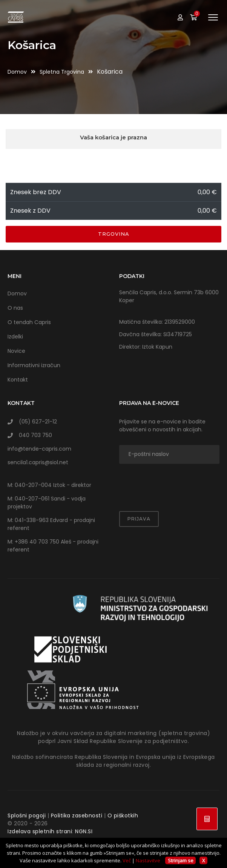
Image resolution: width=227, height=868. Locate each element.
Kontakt (18, 380)
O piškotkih (123, 815)
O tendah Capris (29, 322)
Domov (18, 72)
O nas (15, 308)
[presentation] (163, 483)
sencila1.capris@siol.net (38, 462)
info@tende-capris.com (39, 449)
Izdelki (15, 337)
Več (127, 860)
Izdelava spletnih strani (40, 831)
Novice (16, 351)
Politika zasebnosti (77, 815)
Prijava (139, 519)
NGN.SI (84, 831)
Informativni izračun (34, 365)
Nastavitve (148, 860)
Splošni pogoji (27, 815)
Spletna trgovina (63, 72)
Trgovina (114, 234)
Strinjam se (181, 860)
